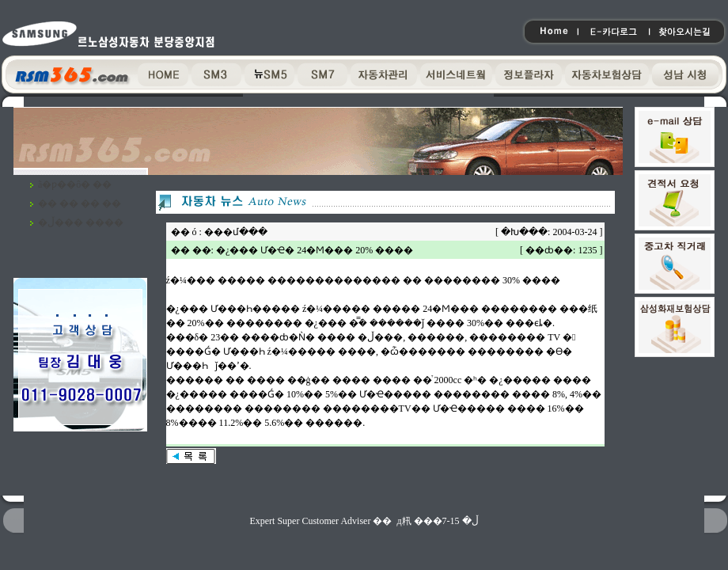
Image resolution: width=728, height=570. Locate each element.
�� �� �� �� (80, 203)
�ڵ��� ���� (81, 222)
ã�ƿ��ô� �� (75, 184)
